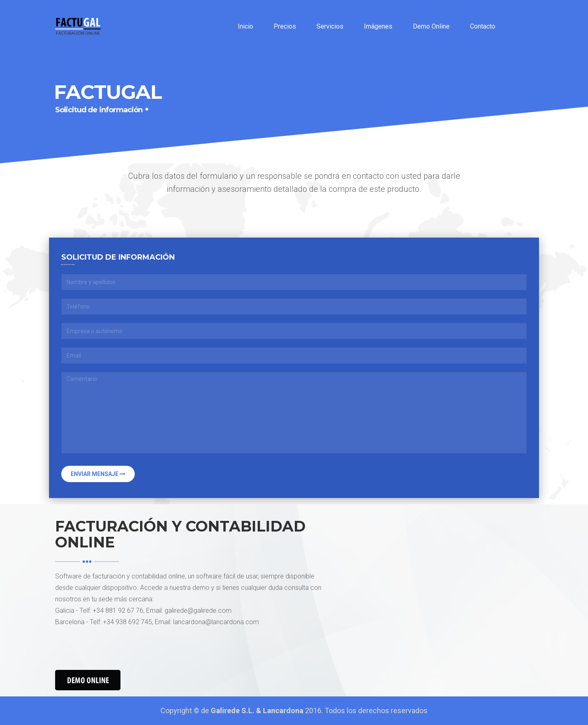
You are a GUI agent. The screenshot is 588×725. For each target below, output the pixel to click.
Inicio (245, 26)
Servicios (330, 26)
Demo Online (431, 26)
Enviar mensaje (98, 474)
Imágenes (378, 26)
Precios (285, 26)
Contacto (483, 26)
